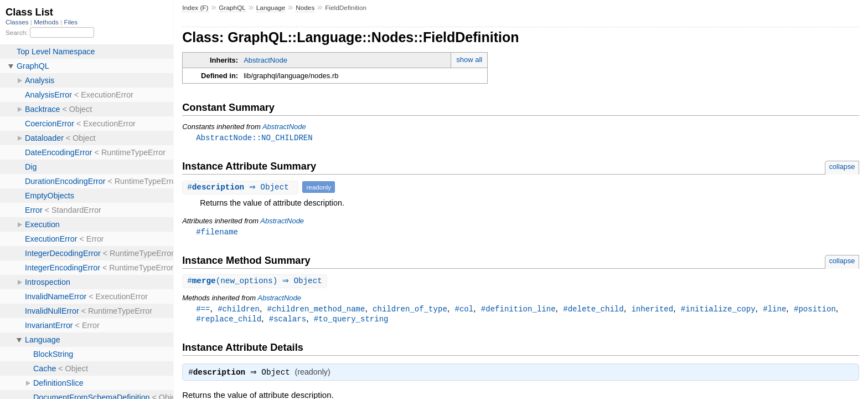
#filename (217, 232)
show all (469, 60)
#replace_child (229, 321)
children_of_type (410, 311)
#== (203, 311)
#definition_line (518, 311)
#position (815, 311)
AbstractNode (265, 60)
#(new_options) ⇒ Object (256, 282)
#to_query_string (351, 321)
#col (464, 311)
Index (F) (195, 8)
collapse (842, 167)
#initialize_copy (718, 311)
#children (239, 311)
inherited (652, 311)
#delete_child (593, 311)
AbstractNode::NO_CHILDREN (254, 138)
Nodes (305, 8)
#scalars (288, 321)
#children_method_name (316, 311)
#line (774, 311)
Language (271, 8)
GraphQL (232, 8)
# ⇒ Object (242, 188)
